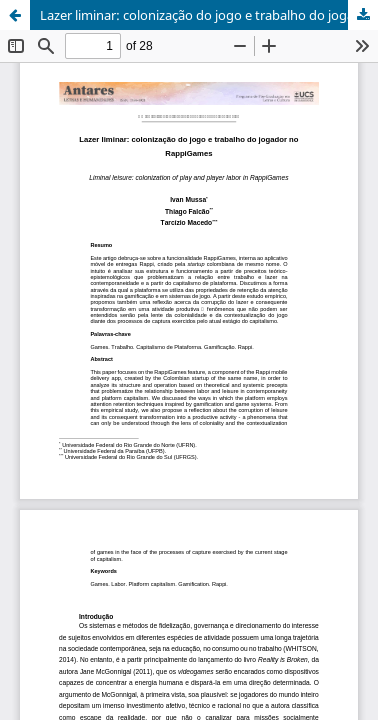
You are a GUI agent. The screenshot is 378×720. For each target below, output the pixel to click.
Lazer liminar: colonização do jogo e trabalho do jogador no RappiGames (209, 15)
